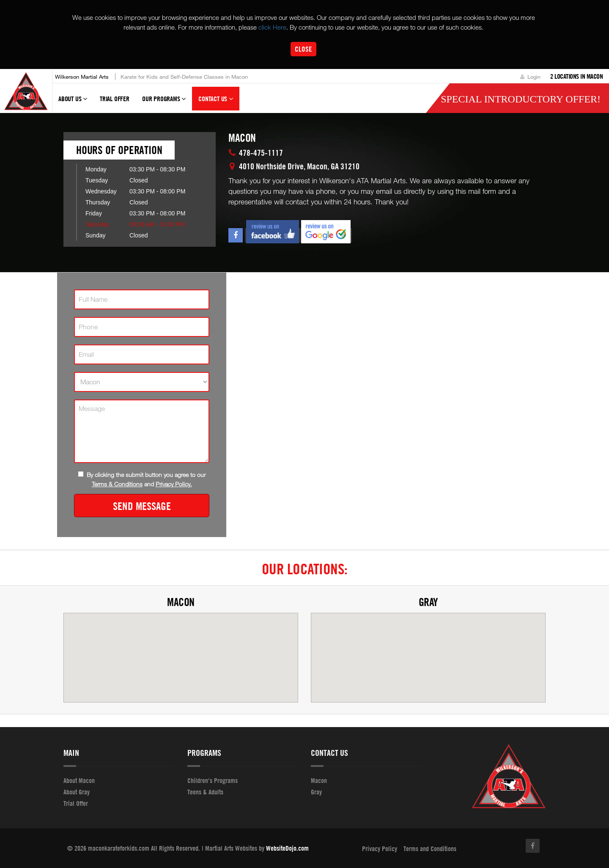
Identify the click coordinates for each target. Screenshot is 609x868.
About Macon (79, 780)
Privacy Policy (380, 849)
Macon (181, 602)
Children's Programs (213, 780)
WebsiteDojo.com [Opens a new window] (287, 848)
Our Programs (164, 102)
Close (303, 49)
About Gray (77, 792)
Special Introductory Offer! (521, 99)
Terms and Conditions (430, 849)
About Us (73, 102)
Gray (428, 602)
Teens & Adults (205, 792)
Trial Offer (115, 99)
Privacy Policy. (174, 484)
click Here (272, 27)
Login (530, 77)
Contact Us (216, 102)
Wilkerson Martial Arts (82, 77)
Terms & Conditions (117, 484)
